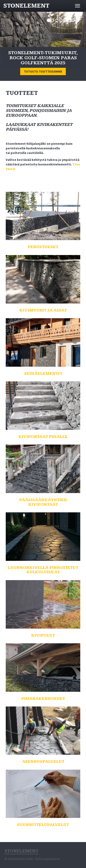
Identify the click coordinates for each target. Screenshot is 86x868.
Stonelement (26, 6)
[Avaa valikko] (78, 6)
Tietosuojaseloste (47, 859)
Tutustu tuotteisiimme (43, 71)
